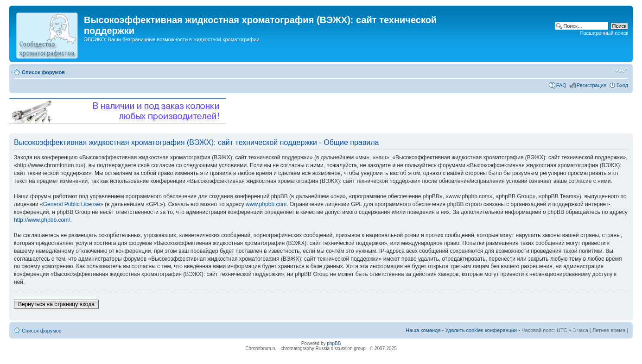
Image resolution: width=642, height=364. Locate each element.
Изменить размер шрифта (621, 70)
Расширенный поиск (604, 33)
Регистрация (591, 85)
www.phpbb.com (266, 204)
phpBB (334, 343)
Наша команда (423, 330)
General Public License (72, 204)
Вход (622, 85)
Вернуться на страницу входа (56, 304)
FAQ (561, 85)
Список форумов (43, 72)
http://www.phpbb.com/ (42, 220)
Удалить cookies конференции (481, 330)
